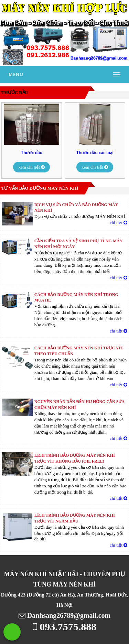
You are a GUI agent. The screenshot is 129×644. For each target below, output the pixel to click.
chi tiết (119, 223)
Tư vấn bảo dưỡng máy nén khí (40, 188)
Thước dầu (32, 153)
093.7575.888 (65, 627)
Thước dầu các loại (95, 153)
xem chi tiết (31, 167)
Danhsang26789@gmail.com (65, 615)
